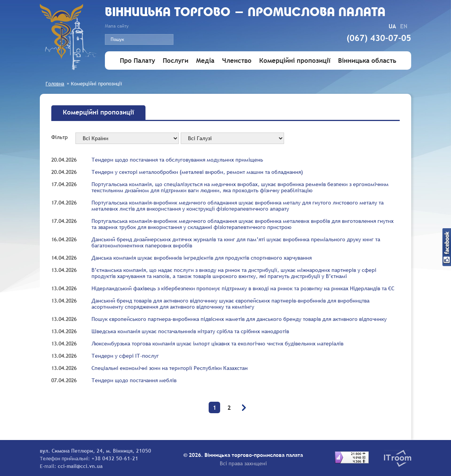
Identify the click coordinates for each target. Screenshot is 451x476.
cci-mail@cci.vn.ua (80, 466)
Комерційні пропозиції (295, 61)
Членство (237, 61)
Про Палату (137, 61)
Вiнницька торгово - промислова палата (245, 13)
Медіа (205, 61)
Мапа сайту (117, 26)
